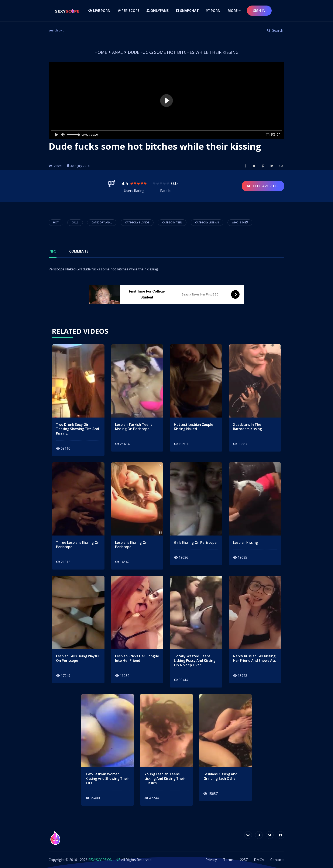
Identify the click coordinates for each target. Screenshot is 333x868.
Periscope (128, 11)
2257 (244, 860)
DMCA (259, 860)
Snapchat (187, 11)
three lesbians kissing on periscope (78, 545)
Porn (213, 11)
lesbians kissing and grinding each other (220, 776)
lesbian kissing (245, 543)
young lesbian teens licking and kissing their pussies (165, 779)
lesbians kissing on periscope (131, 545)
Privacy (211, 860)
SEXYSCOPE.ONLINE (104, 860)
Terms (228, 860)
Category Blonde (137, 222)
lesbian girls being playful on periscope (78, 658)
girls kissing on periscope (195, 543)
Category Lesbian (207, 222)
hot (56, 222)
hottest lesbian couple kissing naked (194, 427)
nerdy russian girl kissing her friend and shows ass (254, 658)
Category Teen (172, 222)
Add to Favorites (263, 186)
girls (75, 222)
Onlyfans (158, 11)
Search (275, 30)
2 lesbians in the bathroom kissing (247, 427)
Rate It (165, 191)
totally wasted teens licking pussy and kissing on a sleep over (195, 661)
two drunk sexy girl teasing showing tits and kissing (78, 429)
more (233, 11)
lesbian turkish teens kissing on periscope (134, 427)
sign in (259, 11)
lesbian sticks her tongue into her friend (137, 658)
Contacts (277, 860)
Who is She (240, 222)
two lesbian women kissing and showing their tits (107, 779)
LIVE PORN (99, 11)
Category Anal (102, 222)
